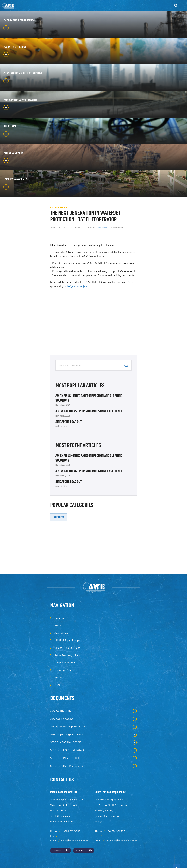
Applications (61, 633)
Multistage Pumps (64, 670)
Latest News (101, 266)
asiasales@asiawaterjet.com (121, 841)
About (58, 625)
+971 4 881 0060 (71, 831)
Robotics (59, 677)
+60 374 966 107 (116, 831)
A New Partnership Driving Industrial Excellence (89, 451)
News (57, 685)
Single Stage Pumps (65, 663)
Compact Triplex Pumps (67, 648)
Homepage (60, 618)
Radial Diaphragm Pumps (68, 655)
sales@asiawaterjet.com (78, 325)
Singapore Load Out (69, 461)
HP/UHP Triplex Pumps (67, 640)
